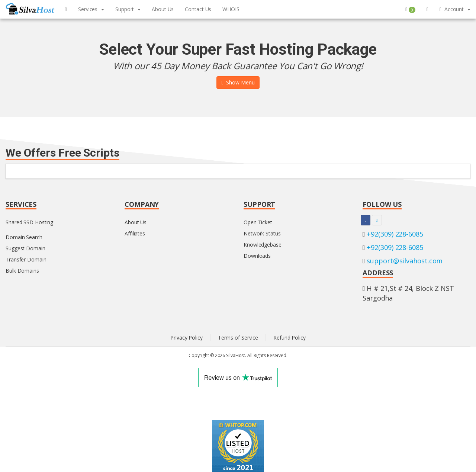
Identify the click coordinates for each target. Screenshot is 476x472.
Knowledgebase (263, 245)
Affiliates (135, 233)
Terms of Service (238, 338)
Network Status (262, 233)
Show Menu (238, 82)
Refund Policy (290, 338)
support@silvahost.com (405, 261)
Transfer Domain (26, 259)
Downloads (257, 256)
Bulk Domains (22, 271)
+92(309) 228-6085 (395, 234)
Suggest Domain (25, 248)
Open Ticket (258, 222)
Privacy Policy (186, 338)
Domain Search (24, 237)
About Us (136, 222)
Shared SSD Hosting (29, 222)
